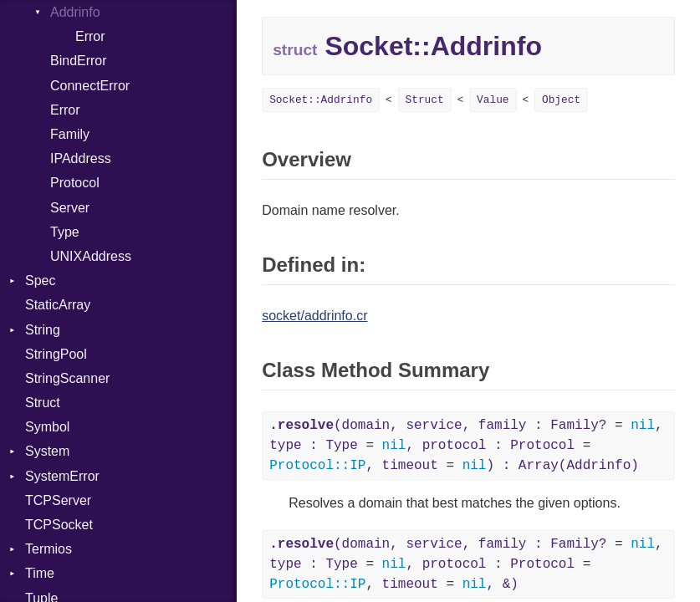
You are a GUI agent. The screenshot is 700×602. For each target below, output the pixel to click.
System (47, 451)
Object (561, 100)
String (43, 330)
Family (70, 134)
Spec (40, 281)
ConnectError (90, 86)
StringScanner (67, 378)
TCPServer (58, 500)
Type (65, 232)
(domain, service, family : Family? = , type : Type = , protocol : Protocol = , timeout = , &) (466, 564)
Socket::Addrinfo (321, 100)
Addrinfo (75, 12)
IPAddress (81, 158)
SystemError (62, 476)
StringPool (56, 354)
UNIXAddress (91, 256)
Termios (49, 549)
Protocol (75, 183)
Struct (43, 403)
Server (70, 208)
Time (40, 573)
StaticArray (58, 305)
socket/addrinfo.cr (314, 316)
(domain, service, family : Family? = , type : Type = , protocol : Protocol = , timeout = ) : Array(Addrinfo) (466, 446)
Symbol (47, 427)
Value (493, 100)
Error (90, 36)
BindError (79, 61)
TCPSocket (59, 525)
